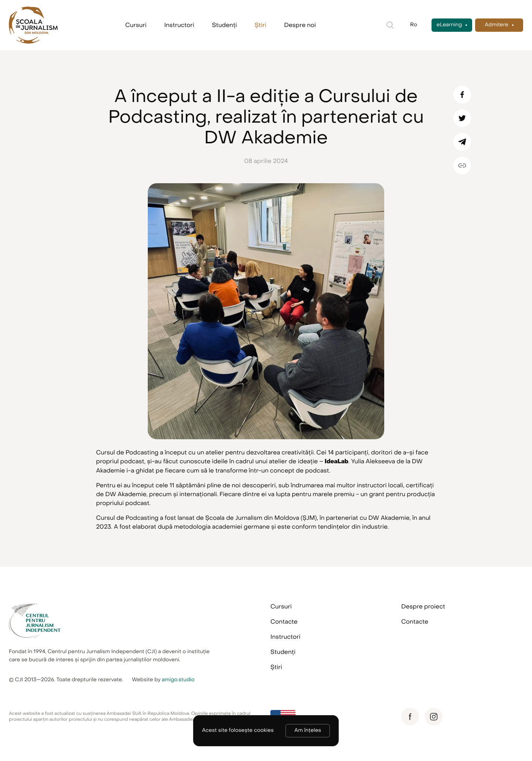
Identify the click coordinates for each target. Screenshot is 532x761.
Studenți (225, 25)
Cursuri (136, 25)
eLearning (449, 25)
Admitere (497, 25)
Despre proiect (423, 607)
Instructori (179, 25)
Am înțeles (308, 731)
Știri (260, 25)
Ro (414, 25)
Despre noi (300, 25)
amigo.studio (178, 680)
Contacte (284, 622)
